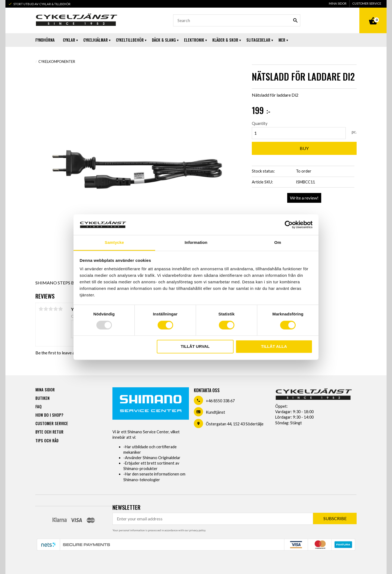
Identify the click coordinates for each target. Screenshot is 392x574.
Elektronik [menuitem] (194, 40)
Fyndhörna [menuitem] (45, 40)
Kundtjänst (215, 412)
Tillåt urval (195, 347)
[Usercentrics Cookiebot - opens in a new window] (289, 225)
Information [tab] (196, 243)
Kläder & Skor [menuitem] (225, 40)
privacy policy (197, 530)
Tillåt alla (274, 347)
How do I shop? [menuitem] (49, 415)
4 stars (56, 309)
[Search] (295, 20)
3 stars (51, 309)
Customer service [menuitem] (367, 3)
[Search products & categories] (237, 20)
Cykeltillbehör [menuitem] (130, 40)
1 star (41, 309)
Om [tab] (278, 243)
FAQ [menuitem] (39, 406)
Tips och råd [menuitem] (47, 441)
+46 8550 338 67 (220, 401)
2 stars (46, 309)
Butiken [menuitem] (42, 398)
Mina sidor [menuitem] (338, 3)
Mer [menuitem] (282, 40)
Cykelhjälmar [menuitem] (96, 40)
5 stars (60, 309)
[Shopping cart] (373, 15)
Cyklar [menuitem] (69, 40)
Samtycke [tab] (114, 243)
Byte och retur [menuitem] (49, 432)
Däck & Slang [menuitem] (164, 40)
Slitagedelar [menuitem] (258, 40)
